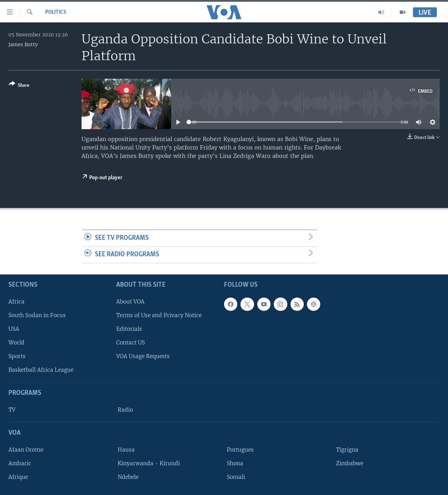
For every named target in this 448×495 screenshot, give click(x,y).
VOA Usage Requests (143, 356)
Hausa (126, 449)
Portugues (240, 449)
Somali (236, 477)
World (16, 343)
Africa (16, 301)
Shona (235, 463)
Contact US (131, 343)
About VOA (130, 301)
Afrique (18, 477)
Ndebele (128, 477)
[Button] (19, 86)
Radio (125, 410)
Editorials (129, 329)
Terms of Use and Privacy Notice (159, 315)
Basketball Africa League (41, 370)
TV (12, 410)
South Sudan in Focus (37, 315)
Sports (17, 356)
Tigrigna (347, 449)
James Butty (23, 44)
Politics (56, 12)
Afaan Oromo (26, 449)
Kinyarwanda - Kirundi (149, 463)
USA (14, 329)
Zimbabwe (350, 463)
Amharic (20, 463)
